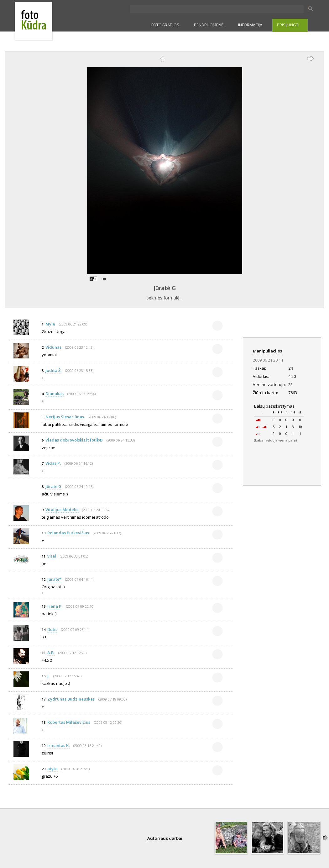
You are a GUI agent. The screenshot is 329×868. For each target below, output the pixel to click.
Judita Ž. (53, 370)
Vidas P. (53, 463)
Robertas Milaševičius (69, 722)
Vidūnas (53, 347)
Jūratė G (165, 288)
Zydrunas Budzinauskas (71, 699)
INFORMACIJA (250, 25)
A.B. (51, 653)
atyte (52, 769)
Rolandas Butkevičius (68, 533)
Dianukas (55, 394)
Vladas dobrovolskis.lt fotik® (74, 440)
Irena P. (55, 606)
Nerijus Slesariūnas (65, 417)
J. (48, 676)
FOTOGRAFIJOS (165, 25)
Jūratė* (55, 579)
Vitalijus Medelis (62, 510)
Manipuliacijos (267, 351)
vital (52, 556)
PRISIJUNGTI (288, 25)
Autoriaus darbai (165, 838)
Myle (50, 324)
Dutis (52, 629)
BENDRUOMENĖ (209, 25)
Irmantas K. (58, 745)
